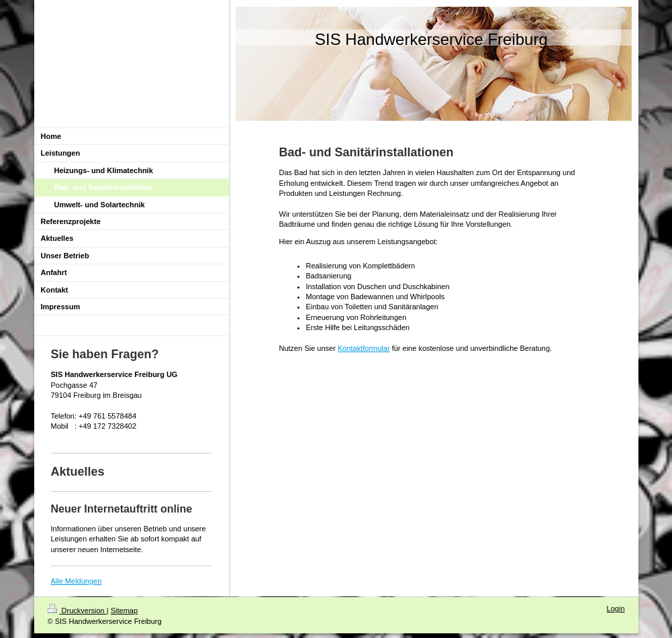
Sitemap (124, 610)
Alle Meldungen (77, 581)
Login (616, 608)
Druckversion (77, 610)
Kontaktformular (364, 348)
